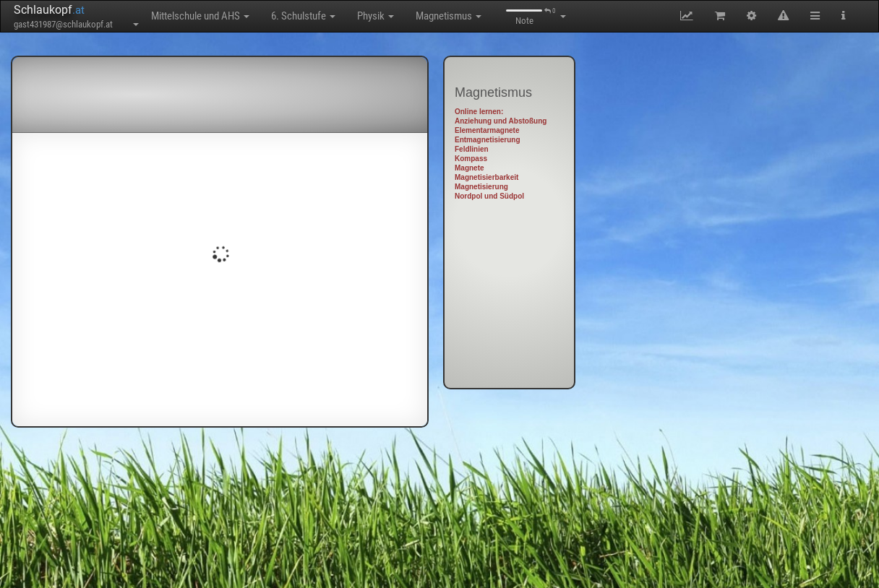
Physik (376, 16)
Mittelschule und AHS (200, 16)
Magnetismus (449, 16)
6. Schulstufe (303, 16)
